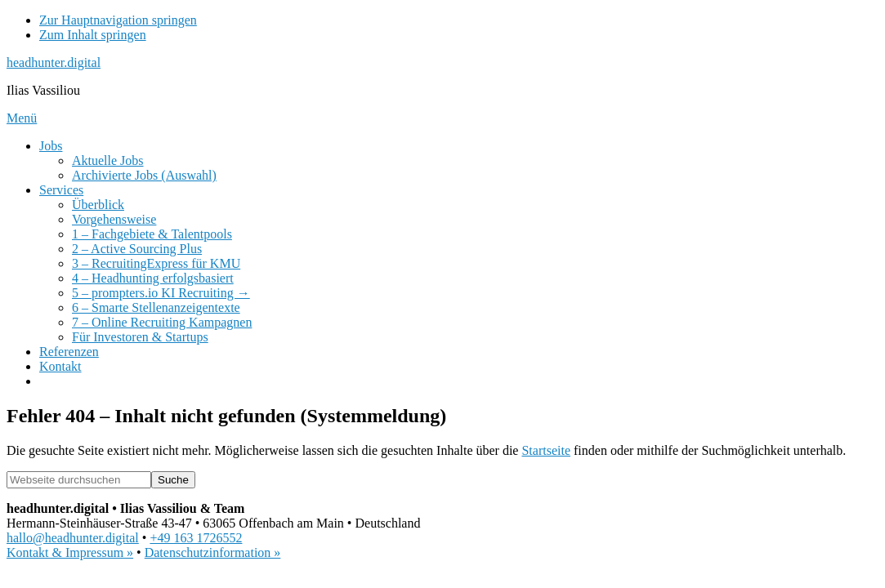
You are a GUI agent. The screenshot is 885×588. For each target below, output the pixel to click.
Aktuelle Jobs (108, 160)
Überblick (98, 205)
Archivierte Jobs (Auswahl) (144, 175)
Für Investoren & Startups (140, 337)
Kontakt (60, 366)
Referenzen (69, 352)
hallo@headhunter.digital (73, 538)
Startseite (546, 450)
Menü (22, 118)
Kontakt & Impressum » (70, 552)
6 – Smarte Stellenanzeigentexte (156, 307)
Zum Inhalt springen (93, 35)
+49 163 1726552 (196, 538)
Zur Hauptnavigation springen (118, 20)
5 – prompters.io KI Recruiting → (161, 293)
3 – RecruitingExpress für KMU (156, 263)
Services (61, 190)
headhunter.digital (54, 62)
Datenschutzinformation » (213, 552)
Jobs (51, 146)
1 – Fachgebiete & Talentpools (152, 234)
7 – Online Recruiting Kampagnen (162, 322)
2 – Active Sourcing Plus (137, 249)
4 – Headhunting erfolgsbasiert (153, 278)
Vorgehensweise (114, 219)
